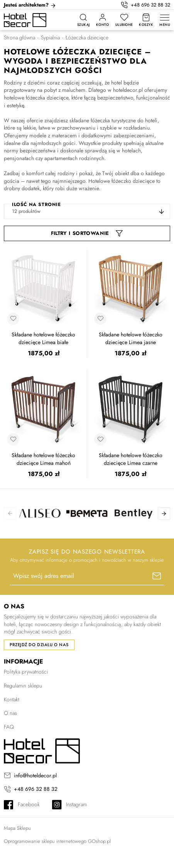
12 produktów (26, 211)
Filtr (57, 233)
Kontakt (12, 699)
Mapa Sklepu (17, 828)
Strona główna (19, 38)
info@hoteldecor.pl (35, 776)
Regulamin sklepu (23, 686)
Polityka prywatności (26, 672)
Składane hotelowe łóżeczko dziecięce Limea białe (43, 339)
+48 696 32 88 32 (150, 5)
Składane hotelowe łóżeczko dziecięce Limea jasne (131, 339)
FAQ (9, 727)
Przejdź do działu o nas (39, 645)
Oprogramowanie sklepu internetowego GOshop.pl (57, 841)
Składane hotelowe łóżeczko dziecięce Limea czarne (131, 459)
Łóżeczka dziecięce (87, 38)
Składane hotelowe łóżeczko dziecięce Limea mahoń (43, 459)
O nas (10, 713)
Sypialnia (50, 38)
